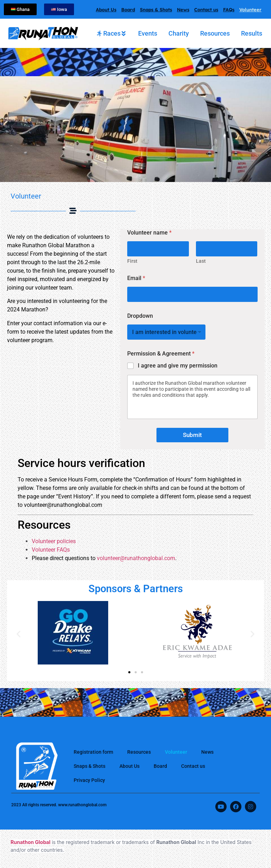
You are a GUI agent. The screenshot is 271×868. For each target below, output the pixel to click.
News (183, 10)
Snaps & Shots (156, 10)
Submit (192, 435)
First (132, 261)
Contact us (206, 10)
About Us (106, 10)
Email (136, 278)
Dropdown (140, 316)
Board (128, 10)
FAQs (229, 10)
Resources (139, 752)
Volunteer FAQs (51, 550)
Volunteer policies (54, 541)
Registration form (93, 752)
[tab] (112, 33)
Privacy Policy (89, 780)
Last (201, 261)
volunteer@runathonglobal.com (136, 558)
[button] (19, 634)
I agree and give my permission (178, 366)
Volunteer (250, 10)
